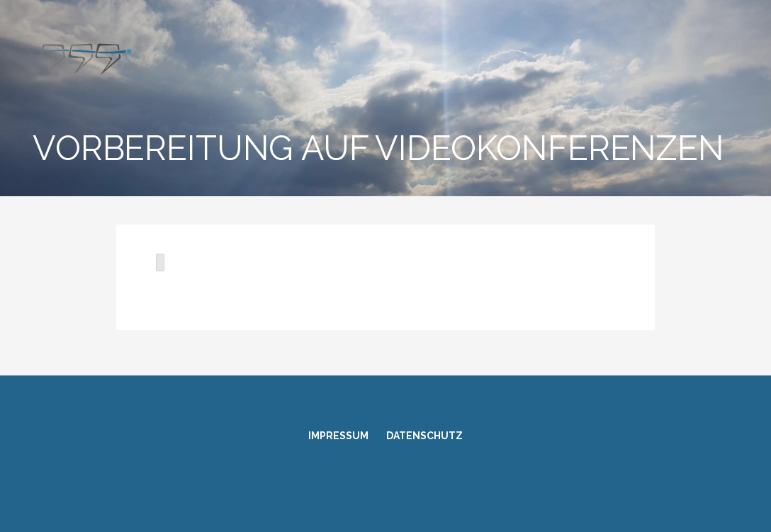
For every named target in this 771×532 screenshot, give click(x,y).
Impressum (338, 436)
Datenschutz (424, 436)
